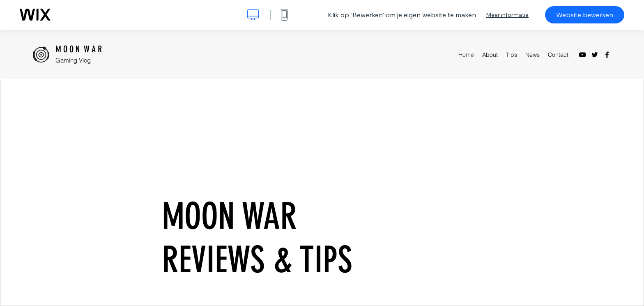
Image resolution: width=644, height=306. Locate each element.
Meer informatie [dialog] (507, 15)
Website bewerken (585, 15)
